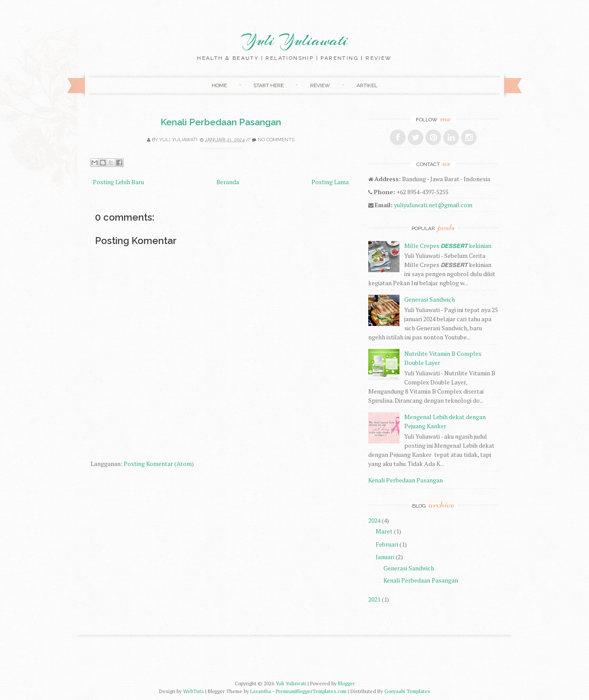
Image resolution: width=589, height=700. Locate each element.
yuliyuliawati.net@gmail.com (433, 205)
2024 (374, 520)
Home (219, 85)
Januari (385, 557)
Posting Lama (330, 182)
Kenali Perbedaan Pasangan (221, 122)
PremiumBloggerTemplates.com (311, 691)
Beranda (228, 182)
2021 (374, 599)
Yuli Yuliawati (294, 40)
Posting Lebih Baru (118, 182)
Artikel (367, 85)
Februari (387, 544)
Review (320, 85)
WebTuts (193, 691)
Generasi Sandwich (430, 299)
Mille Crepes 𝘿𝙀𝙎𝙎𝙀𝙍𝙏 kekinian (448, 246)
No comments (276, 140)
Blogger (346, 683)
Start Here (268, 85)
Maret (384, 531)
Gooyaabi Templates (407, 691)
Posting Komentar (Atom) (159, 464)
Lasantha (261, 691)
